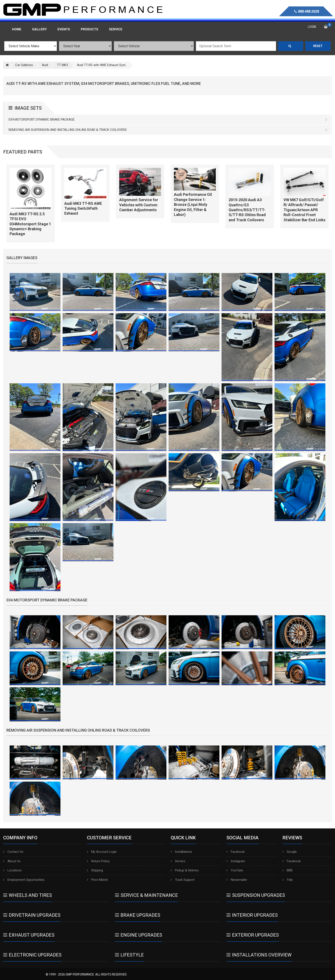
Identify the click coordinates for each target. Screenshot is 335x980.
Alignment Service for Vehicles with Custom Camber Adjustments (139, 205)
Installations (181, 852)
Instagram (236, 861)
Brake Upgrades (138, 915)
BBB (287, 870)
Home (17, 29)
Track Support (183, 880)
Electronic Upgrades (32, 955)
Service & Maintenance (146, 895)
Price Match (97, 880)
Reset (318, 46)
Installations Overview (259, 955)
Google (290, 852)
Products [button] (90, 29)
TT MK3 (62, 65)
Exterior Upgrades (253, 935)
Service (178, 861)
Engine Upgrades (139, 935)
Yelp (288, 880)
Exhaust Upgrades (29, 935)
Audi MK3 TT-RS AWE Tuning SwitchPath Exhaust (83, 208)
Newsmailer (237, 880)
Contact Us (13, 852)
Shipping (95, 870)
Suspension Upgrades (256, 895)
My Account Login (102, 852)
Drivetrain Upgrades (32, 915)
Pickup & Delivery (185, 870)
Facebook (236, 852)
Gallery (39, 29)
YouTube (235, 870)
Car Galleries (24, 65)
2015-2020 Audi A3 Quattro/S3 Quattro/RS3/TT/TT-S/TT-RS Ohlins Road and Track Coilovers (247, 210)
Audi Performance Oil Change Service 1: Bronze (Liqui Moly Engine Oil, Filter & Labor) (193, 204)
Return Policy (98, 861)
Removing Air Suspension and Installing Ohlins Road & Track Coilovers (168, 130)
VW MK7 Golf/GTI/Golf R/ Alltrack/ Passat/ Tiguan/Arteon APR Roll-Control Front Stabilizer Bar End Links (304, 210)
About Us (12, 861)
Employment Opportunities (24, 880)
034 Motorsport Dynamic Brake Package (168, 120)
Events (64, 29)
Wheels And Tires (28, 895)
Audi (45, 65)
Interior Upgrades (252, 915)
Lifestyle (129, 955)
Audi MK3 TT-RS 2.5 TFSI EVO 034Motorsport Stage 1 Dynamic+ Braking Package (30, 224)
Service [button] (116, 29)
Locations (12, 870)
